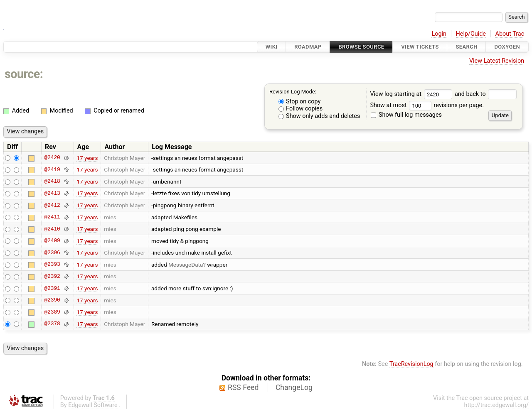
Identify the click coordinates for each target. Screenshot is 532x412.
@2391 (52, 288)
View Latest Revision (497, 61)
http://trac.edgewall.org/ (496, 405)
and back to (486, 94)
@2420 (52, 158)
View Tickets (420, 47)
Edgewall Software (93, 405)
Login (439, 34)
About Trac (510, 34)
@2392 (52, 276)
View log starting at (412, 94)
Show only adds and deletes (319, 116)
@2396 (52, 253)
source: (24, 74)
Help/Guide (471, 34)
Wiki (272, 47)
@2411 (52, 217)
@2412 (52, 205)
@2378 (52, 324)
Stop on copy (300, 102)
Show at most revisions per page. (427, 105)
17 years (87, 158)
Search (466, 47)
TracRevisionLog (411, 364)
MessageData (186, 265)
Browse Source (361, 47)
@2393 (52, 265)
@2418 (52, 181)
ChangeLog (294, 387)
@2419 (52, 169)
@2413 (52, 193)
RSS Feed (243, 387)
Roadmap (308, 47)
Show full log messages (406, 115)
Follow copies (301, 109)
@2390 (52, 300)
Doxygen (507, 47)
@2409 (52, 241)
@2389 (52, 312)
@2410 (52, 229)
